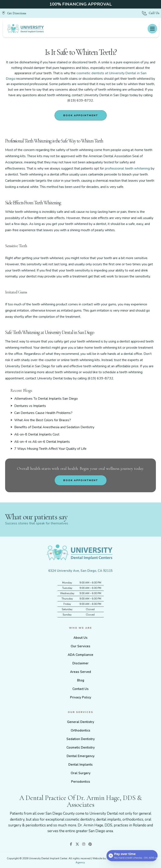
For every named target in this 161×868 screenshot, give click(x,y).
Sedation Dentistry (81, 739)
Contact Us (80, 689)
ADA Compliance (80, 655)
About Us (80, 638)
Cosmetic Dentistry (81, 748)
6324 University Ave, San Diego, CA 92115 (80, 571)
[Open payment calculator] (132, 856)
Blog (81, 680)
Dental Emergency (81, 756)
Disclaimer (80, 663)
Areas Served (80, 672)
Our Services (80, 646)
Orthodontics (80, 730)
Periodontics (81, 782)
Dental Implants (80, 765)
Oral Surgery (81, 773)
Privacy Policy (81, 697)
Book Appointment (81, 115)
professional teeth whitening (127, 168)
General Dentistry (81, 722)
